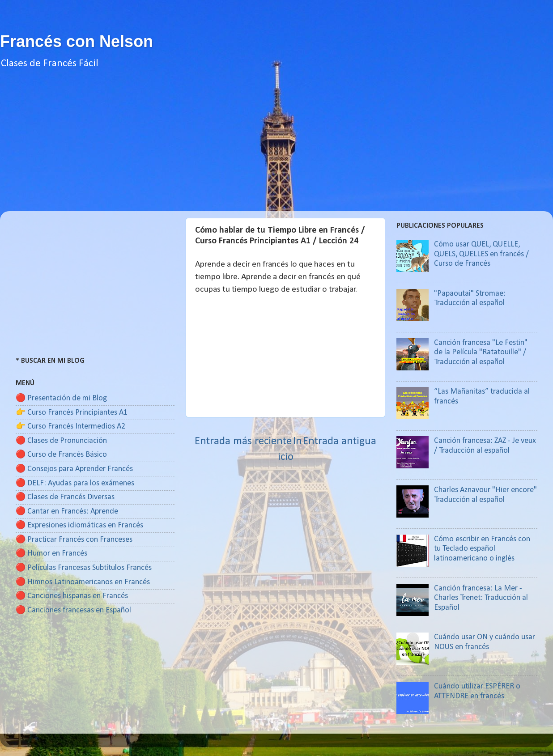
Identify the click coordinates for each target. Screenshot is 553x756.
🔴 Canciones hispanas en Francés (72, 596)
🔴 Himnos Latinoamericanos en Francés (83, 582)
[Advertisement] (276, 149)
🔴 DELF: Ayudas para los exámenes (75, 483)
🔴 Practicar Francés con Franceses (74, 540)
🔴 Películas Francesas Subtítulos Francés (84, 568)
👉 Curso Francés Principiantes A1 (72, 413)
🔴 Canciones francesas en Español (73, 610)
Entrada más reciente (243, 441)
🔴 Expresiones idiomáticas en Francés (79, 525)
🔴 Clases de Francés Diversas (65, 497)
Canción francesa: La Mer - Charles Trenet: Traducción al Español (481, 598)
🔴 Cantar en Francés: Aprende (67, 512)
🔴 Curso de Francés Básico (61, 455)
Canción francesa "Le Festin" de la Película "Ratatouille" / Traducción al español (481, 353)
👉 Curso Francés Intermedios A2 (70, 427)
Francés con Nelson (77, 41)
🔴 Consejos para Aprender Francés (74, 469)
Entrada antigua (340, 441)
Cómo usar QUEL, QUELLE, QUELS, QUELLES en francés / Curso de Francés (481, 254)
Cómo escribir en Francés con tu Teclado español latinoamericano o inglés (482, 549)
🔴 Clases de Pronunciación (61, 441)
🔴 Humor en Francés (51, 554)
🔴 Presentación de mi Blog (61, 398)
